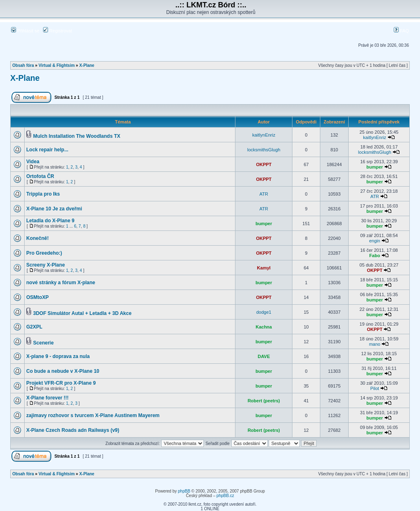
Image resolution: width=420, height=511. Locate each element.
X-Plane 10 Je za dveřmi (54, 209)
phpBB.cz (225, 496)
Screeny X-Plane (46, 265)
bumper (374, 167)
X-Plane (87, 65)
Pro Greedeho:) (44, 253)
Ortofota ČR (40, 176)
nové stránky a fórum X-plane (61, 283)
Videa (33, 162)
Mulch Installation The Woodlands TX (77, 136)
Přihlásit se (25, 31)
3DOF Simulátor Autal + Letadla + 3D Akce (82, 313)
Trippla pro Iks (43, 194)
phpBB (184, 491)
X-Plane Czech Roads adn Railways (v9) (73, 430)
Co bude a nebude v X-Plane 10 (63, 371)
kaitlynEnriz (264, 135)
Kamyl (264, 268)
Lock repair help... (47, 150)
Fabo (374, 255)
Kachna (264, 327)
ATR (264, 194)
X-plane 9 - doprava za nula (58, 356)
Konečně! (38, 238)
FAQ (401, 31)
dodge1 (264, 312)
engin (375, 241)
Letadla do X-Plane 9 (50, 221)
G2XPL (34, 327)
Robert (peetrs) (264, 401)
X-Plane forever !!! (47, 398)
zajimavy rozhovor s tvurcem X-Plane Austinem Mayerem (93, 415)
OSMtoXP (38, 297)
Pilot (375, 388)
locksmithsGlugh (264, 150)
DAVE (264, 356)
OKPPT (264, 164)
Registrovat (58, 31)
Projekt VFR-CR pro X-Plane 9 (61, 383)
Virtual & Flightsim (57, 65)
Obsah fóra (23, 65)
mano (375, 344)
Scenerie (43, 343)
